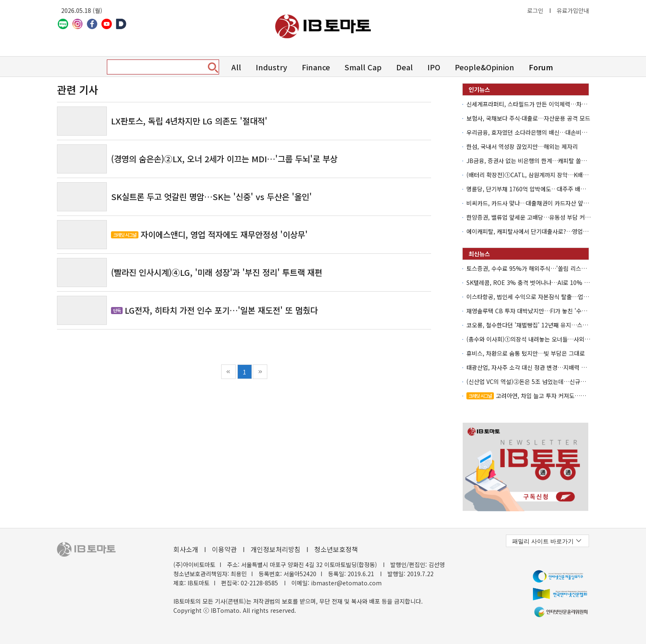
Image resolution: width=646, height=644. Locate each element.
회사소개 (186, 549)
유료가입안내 (573, 10)
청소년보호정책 (336, 549)
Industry (271, 67)
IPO (434, 67)
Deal (404, 67)
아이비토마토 (323, 26)
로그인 (535, 10)
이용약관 (224, 549)
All (236, 67)
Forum (541, 67)
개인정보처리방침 (276, 549)
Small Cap (363, 67)
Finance (316, 67)
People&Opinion (484, 67)
